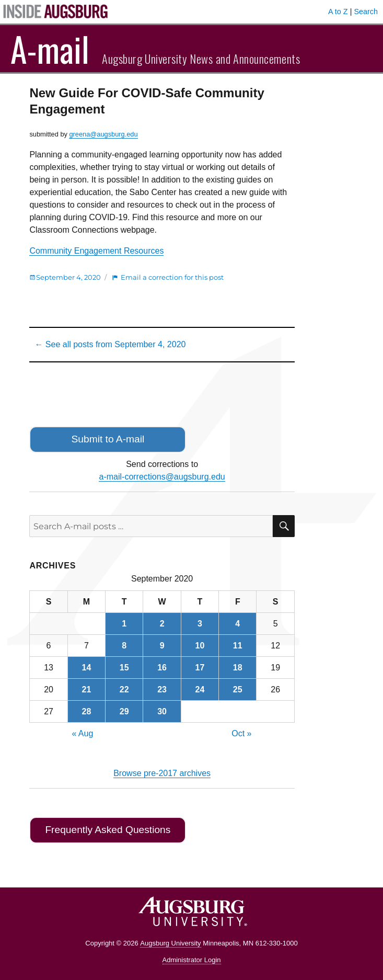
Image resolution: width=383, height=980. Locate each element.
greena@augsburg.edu (103, 134)
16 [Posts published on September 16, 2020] (162, 668)
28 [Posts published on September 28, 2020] (86, 711)
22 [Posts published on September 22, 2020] (124, 690)
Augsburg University (170, 943)
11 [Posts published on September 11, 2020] (238, 646)
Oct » (241, 733)
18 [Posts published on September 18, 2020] (238, 668)
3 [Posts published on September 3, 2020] (200, 624)
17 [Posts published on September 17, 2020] (200, 668)
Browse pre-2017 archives (162, 773)
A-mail (50, 49)
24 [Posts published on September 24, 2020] (200, 690)
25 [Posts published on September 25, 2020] (238, 690)
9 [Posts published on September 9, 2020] (162, 646)
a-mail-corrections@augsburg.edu (162, 477)
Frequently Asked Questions (108, 830)
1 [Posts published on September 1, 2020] (124, 624)
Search (366, 12)
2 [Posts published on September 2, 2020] (162, 624)
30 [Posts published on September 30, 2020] (162, 711)
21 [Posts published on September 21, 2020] (86, 690)
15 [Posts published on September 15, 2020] (124, 668)
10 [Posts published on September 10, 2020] (200, 646)
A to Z (338, 12)
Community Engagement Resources (96, 251)
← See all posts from (110, 344)
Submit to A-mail (108, 439)
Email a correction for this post (172, 277)
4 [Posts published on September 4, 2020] (237, 624)
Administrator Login (192, 960)
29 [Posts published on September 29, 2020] (124, 711)
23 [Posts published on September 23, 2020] (162, 690)
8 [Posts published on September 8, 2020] (124, 646)
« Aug (82, 733)
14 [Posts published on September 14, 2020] (86, 668)
